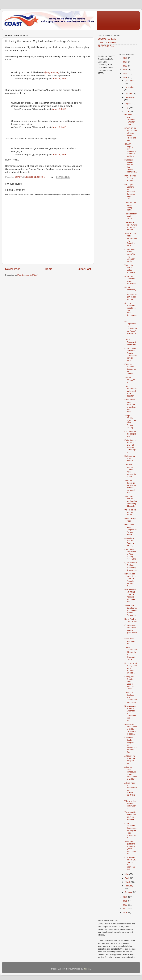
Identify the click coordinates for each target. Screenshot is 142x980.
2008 (125, 913)
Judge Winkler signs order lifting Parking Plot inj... (130, 422)
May (127, 874)
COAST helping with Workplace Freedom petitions (130, 150)
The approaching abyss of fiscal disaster (130, 391)
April (127, 878)
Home (49, 269)
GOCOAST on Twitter (107, 39)
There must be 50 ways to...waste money (131, 226)
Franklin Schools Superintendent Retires (130, 369)
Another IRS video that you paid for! (130, 759)
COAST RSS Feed (106, 46)
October (129, 93)
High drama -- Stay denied (131, 458)
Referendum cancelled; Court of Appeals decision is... (130, 580)
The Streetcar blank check (130, 216)
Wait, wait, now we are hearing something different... (131, 501)
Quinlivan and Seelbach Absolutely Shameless (131, 566)
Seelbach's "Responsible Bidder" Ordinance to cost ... (131, 729)
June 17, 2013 (59, 79)
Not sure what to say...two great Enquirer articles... (131, 668)
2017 (125, 62)
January (129, 892)
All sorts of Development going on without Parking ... (131, 610)
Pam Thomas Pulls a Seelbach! (130, 178)
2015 (125, 70)
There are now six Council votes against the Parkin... (130, 471)
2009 (125, 909)
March (128, 882)
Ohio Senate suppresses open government (131, 630)
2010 (125, 905)
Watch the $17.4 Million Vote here (130, 269)
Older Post (84, 269)
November (130, 87)
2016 (125, 66)
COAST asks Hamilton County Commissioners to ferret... (130, 354)
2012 (125, 897)
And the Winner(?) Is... (130, 380)
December (130, 81)
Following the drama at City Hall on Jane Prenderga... (130, 446)
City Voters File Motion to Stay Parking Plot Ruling (130, 554)
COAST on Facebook (107, 42)
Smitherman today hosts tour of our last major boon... (130, 406)
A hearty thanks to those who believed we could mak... (130, 487)
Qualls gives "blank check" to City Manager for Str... (130, 255)
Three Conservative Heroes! (130, 342)
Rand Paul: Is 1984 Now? (131, 620)
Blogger (87, 969)
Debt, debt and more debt (130, 641)
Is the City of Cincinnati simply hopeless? (130, 280)
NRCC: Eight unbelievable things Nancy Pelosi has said (131, 134)
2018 (125, 58)
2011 (125, 901)
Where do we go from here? (130, 512)
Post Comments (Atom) (28, 275)
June (127, 111)
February (129, 886)
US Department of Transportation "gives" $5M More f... (131, 329)
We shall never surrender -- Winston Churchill (130, 120)
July (127, 108)
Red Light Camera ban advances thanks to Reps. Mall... (130, 192)
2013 (125, 78)
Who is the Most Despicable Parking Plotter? (130, 530)
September (130, 97)
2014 (125, 74)
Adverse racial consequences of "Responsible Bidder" (131, 773)
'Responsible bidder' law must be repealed (130, 816)
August (128, 104)
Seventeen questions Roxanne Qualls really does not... (130, 847)
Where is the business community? (130, 805)
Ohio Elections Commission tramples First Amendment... (130, 830)
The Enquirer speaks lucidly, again (130, 206)
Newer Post (12, 269)
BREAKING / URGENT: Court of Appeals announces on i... (130, 596)
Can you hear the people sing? (130, 434)
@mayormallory (52, 72)
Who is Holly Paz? (130, 520)
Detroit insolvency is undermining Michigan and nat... (130, 293)
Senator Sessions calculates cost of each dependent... (131, 310)
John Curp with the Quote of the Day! (129, 542)
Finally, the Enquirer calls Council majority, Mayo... (129, 683)
